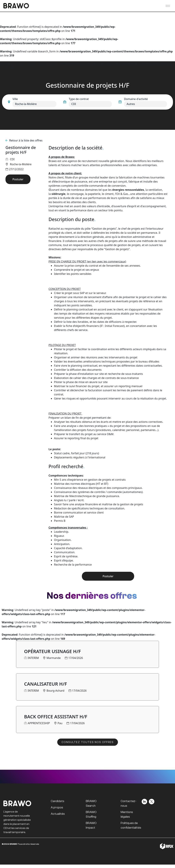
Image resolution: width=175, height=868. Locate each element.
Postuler (18, 179)
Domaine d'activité (136, 99)
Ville (15, 99)
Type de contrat (79, 99)
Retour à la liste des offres (24, 140)
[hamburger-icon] (168, 6)
